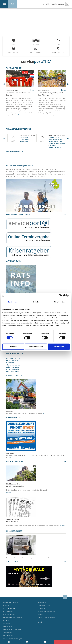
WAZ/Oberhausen (13, 372)
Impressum (6, 623)
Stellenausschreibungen (46, 611)
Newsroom (41, 602)
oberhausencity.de (13, 365)
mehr (8, 492)
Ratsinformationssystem (46, 617)
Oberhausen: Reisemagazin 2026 (19, 166)
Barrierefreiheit (7, 633)
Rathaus (36, 42)
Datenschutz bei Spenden (11, 630)
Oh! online (10, 363)
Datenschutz (7, 627)
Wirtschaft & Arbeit (36, 50)
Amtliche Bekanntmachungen (12, 639)
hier (44, 413)
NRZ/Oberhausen (12, 369)
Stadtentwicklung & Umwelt (12, 617)
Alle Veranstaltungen (14, 151)
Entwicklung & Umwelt (58, 50)
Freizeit (58, 42)
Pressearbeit (42, 608)
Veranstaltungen (43, 605)
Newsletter (41, 614)
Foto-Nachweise (8, 636)
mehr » (19, 115)
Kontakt (5, 620)
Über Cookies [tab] (59, 302)
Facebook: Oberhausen (15, 358)
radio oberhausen (13, 367)
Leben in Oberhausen (10, 602)
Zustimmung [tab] (13, 302)
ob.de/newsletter (12, 360)
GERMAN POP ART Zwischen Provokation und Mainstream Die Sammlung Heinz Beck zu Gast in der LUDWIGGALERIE (57, 142)
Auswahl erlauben (36, 347)
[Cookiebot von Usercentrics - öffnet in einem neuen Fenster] (60, 296)
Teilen (41, 622)
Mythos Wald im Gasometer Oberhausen (24, 139)
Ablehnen (13, 347)
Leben (14, 42)
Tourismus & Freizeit (9, 608)
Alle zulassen (59, 347)
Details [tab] (36, 302)
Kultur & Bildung (14, 50)
